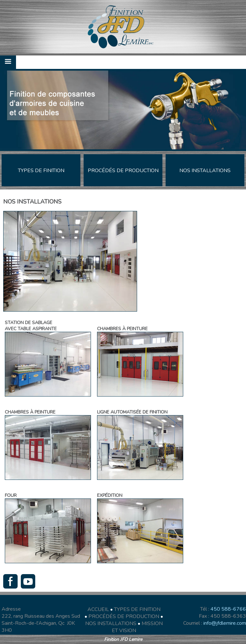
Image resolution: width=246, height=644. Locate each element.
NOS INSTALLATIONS (111, 623)
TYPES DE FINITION (137, 609)
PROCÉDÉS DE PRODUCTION (124, 616)
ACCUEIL (98, 609)
